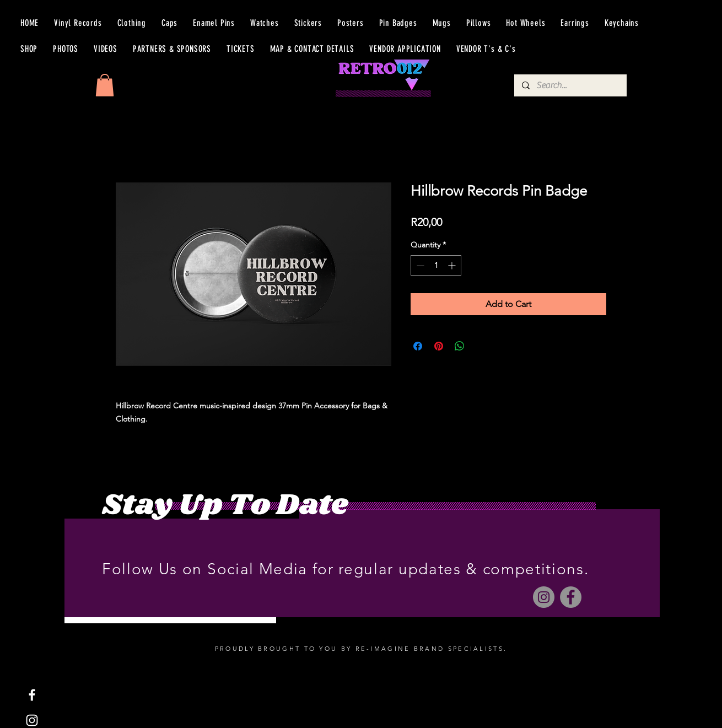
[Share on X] (481, 346)
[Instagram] (544, 597)
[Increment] (453, 265)
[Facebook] (571, 597)
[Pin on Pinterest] (439, 346)
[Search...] (570, 85)
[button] (105, 85)
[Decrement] (419, 265)
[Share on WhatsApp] (460, 346)
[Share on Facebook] (418, 346)
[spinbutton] (436, 265)
